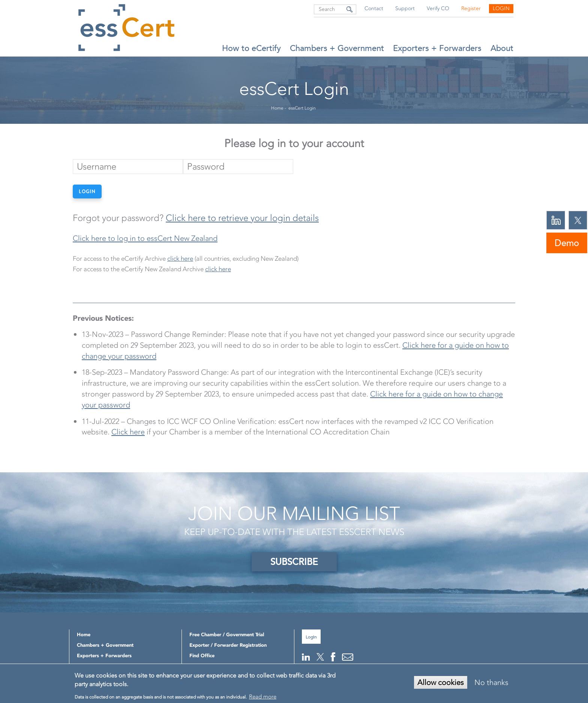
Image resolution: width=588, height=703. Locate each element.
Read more (263, 697)
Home (277, 108)
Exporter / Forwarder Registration (228, 645)
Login (501, 8)
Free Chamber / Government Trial (227, 635)
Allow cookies (441, 682)
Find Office (202, 656)
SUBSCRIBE (294, 562)
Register (471, 8)
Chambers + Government (337, 48)
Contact (374, 8)
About (502, 48)
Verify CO (438, 8)
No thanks (491, 682)
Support (405, 8)
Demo (567, 243)
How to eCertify (251, 48)
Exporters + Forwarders (437, 48)
